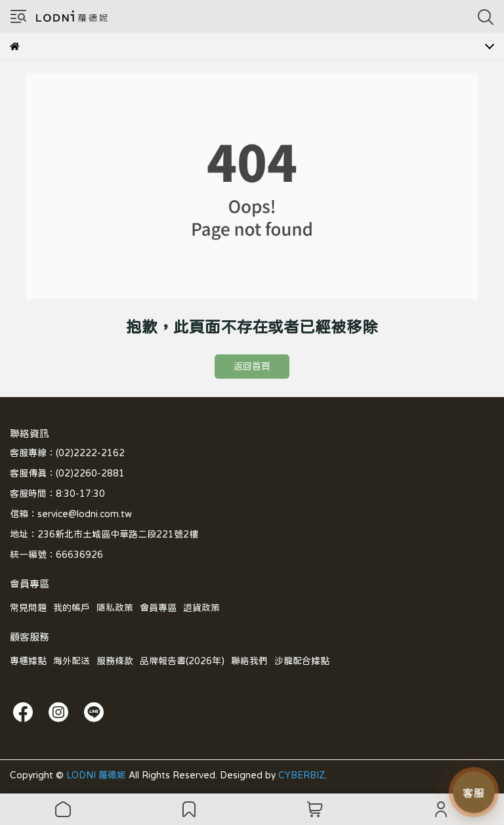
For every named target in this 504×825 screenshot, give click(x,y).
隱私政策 (115, 608)
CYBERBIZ (302, 775)
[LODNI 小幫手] (474, 792)
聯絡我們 (249, 661)
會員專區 (158, 608)
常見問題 (28, 608)
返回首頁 (252, 366)
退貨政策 (201, 608)
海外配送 (72, 661)
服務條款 (115, 661)
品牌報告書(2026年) (182, 661)
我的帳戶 (72, 608)
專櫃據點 (28, 661)
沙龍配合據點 (302, 661)
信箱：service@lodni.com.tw (71, 514)
